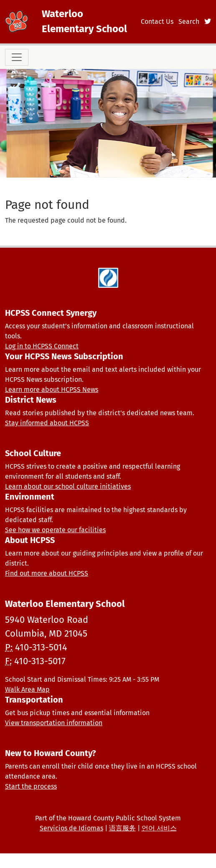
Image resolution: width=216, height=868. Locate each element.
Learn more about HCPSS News (52, 390)
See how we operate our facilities (55, 530)
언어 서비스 (159, 828)
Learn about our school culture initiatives (68, 486)
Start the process (31, 786)
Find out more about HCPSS (47, 573)
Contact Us (157, 22)
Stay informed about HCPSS (47, 423)
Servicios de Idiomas (71, 828)
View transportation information (54, 723)
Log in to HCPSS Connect (42, 346)
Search (189, 22)
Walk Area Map (27, 689)
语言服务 (122, 828)
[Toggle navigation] (17, 57)
